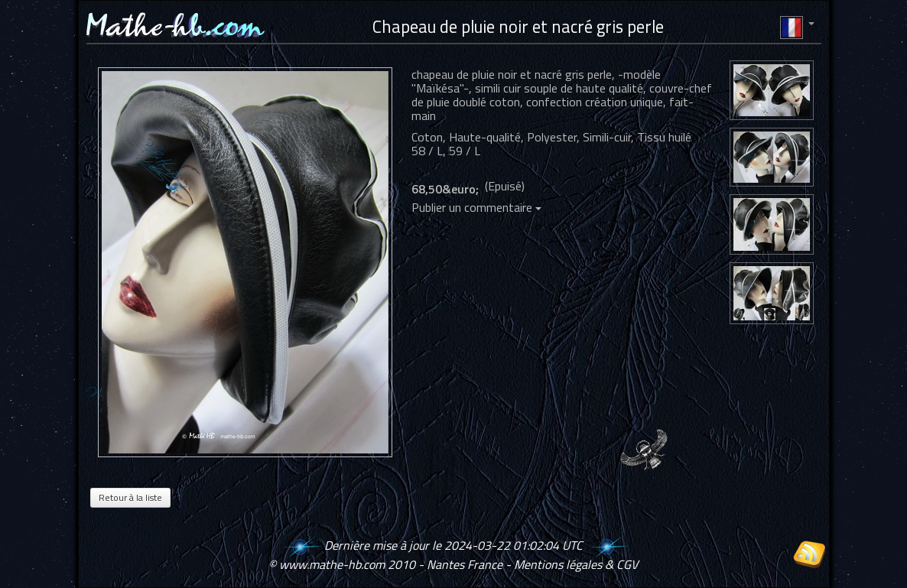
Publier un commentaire (476, 207)
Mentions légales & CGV (576, 564)
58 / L (427, 151)
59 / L (465, 151)
